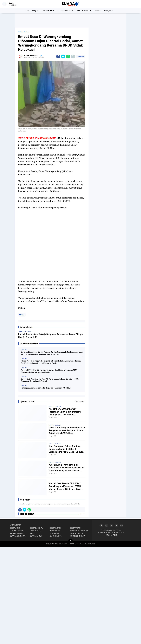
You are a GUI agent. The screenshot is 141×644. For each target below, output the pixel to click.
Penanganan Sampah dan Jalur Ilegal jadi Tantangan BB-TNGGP (46, 388)
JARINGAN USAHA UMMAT (79, 531)
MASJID (33, 533)
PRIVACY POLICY (115, 530)
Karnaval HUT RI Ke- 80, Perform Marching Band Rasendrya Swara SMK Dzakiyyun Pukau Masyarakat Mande (49, 371)
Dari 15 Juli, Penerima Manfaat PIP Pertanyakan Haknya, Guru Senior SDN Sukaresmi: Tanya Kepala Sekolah (50, 380)
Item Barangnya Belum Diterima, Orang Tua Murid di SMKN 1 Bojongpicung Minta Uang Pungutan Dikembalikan (66, 449)
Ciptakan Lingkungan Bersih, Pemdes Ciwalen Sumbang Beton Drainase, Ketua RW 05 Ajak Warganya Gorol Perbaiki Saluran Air (52, 353)
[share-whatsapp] (68, 56)
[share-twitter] (63, 56)
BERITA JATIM (15, 528)
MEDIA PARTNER (111, 535)
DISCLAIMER (121, 533)
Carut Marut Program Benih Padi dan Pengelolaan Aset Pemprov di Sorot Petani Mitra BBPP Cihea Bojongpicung (67, 430)
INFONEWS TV (55, 531)
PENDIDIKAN (54, 533)
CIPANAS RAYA (48, 11)
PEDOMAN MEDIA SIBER (106, 533)
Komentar (81, 56)
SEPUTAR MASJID (36, 536)
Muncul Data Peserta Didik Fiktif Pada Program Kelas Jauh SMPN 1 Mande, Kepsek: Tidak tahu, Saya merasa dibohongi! (66, 486)
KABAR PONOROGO (17, 533)
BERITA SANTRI (55, 528)
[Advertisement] (70, 20)
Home (20, 32)
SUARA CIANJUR (32, 11)
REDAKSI (105, 530)
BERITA (22, 315)
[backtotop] (70, 541)
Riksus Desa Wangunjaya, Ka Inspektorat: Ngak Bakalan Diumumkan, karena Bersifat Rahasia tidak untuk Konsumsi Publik (51, 362)
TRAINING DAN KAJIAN (78, 536)
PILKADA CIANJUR (84, 11)
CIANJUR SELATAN (65, 11)
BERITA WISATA (75, 528)
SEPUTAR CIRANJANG (104, 11)
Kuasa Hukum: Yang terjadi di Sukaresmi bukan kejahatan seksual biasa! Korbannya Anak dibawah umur (66, 468)
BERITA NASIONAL (36, 528)
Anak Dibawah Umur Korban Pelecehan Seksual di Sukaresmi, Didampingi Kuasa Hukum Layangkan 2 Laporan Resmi (65, 412)
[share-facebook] (58, 56)
